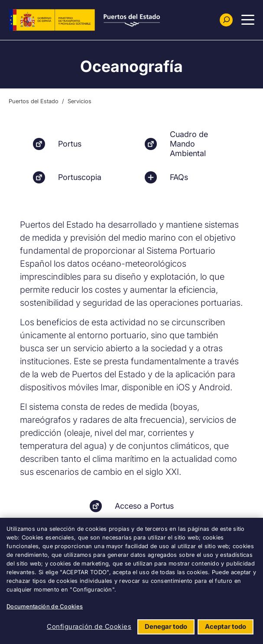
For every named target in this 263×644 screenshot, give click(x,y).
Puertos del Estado (34, 101)
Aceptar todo (226, 626)
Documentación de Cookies (45, 606)
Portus (70, 144)
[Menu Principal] (248, 20)
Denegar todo (166, 626)
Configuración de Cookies (89, 626)
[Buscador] (226, 20)
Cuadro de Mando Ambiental (189, 144)
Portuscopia (80, 177)
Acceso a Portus (144, 506)
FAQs (179, 177)
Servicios (80, 101)
